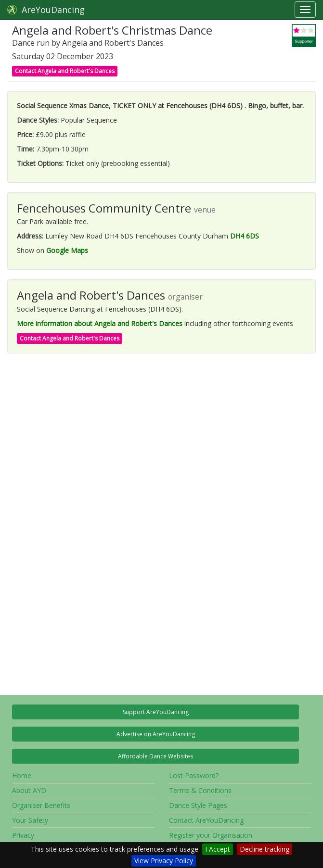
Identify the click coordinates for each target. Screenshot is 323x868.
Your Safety (30, 820)
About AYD (29, 790)
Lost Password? (194, 775)
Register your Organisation (211, 835)
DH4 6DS (245, 236)
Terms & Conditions (200, 790)
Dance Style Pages (198, 805)
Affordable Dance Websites (155, 756)
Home (22, 775)
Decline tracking (265, 849)
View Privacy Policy (164, 861)
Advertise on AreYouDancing (156, 734)
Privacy (23, 835)
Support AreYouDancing (156, 712)
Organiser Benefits (41, 805)
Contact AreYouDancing (206, 820)
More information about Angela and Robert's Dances (100, 323)
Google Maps (67, 250)
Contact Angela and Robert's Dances (65, 71)
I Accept (218, 849)
